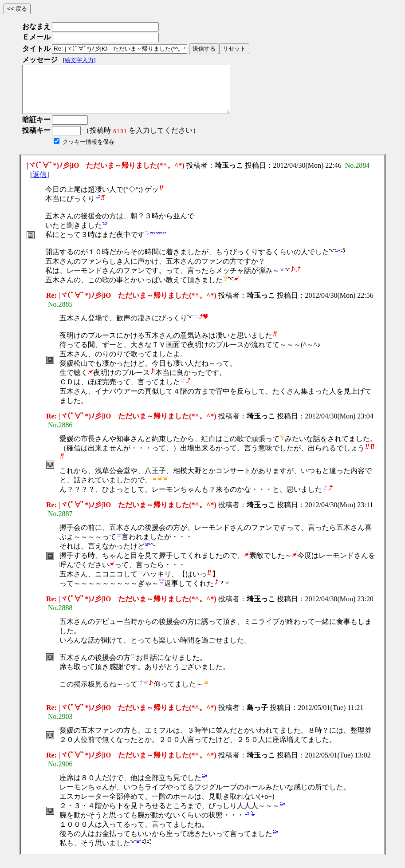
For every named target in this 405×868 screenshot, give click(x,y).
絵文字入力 (79, 60)
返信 (39, 184)
